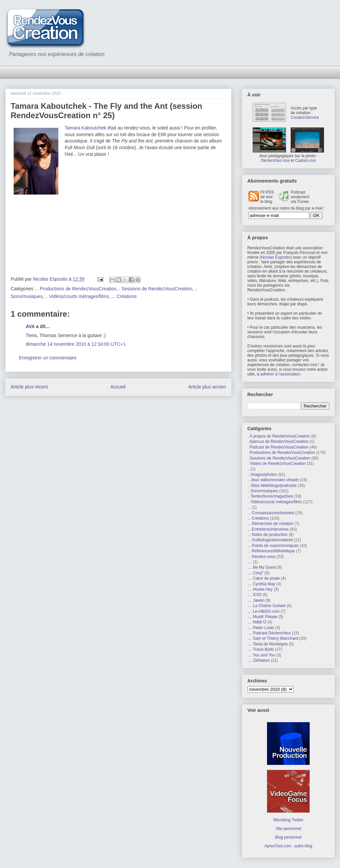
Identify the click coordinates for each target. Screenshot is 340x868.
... (249, 507)
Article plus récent (29, 387)
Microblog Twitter (288, 820)
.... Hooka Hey (260, 589)
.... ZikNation (258, 660)
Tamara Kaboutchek (85, 128)
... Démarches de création (270, 524)
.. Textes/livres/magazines (270, 496)
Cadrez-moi (305, 161)
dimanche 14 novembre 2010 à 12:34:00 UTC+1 (76, 344)
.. (248, 469)
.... (249, 562)
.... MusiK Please (262, 617)
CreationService (305, 117)
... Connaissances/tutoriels (271, 513)
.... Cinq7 (255, 573)
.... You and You (261, 655)
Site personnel (288, 829)
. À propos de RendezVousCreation (279, 436)
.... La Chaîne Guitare (266, 606)
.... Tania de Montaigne (267, 644)
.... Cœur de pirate (263, 578)
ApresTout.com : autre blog (288, 846)
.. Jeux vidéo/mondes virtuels (273, 480)
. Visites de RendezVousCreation (276, 464)
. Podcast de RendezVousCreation (278, 447)
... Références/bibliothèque (271, 551)
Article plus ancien (207, 387)
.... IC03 (254, 595)
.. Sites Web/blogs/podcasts (272, 486)
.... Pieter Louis (261, 628)
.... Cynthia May (261, 584)
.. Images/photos (262, 475)
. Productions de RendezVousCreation (76, 289)
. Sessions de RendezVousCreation (156, 289)
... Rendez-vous (261, 557)
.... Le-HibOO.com (263, 611)
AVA (30, 326)
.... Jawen (256, 600)
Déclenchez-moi (275, 161)
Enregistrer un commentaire (48, 358)
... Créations (124, 296)
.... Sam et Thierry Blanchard (273, 638)
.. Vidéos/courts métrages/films (77, 296)
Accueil (118, 387)
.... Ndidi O (257, 622)
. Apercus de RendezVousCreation (278, 442)
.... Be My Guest (262, 567)
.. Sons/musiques (263, 491)
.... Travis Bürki (260, 649)
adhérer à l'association (280, 374)
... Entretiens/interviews (268, 529)
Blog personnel (288, 837)
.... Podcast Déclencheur (269, 633)
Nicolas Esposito (276, 257)
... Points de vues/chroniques (273, 546)
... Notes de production (267, 535)
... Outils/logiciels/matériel (270, 540)
